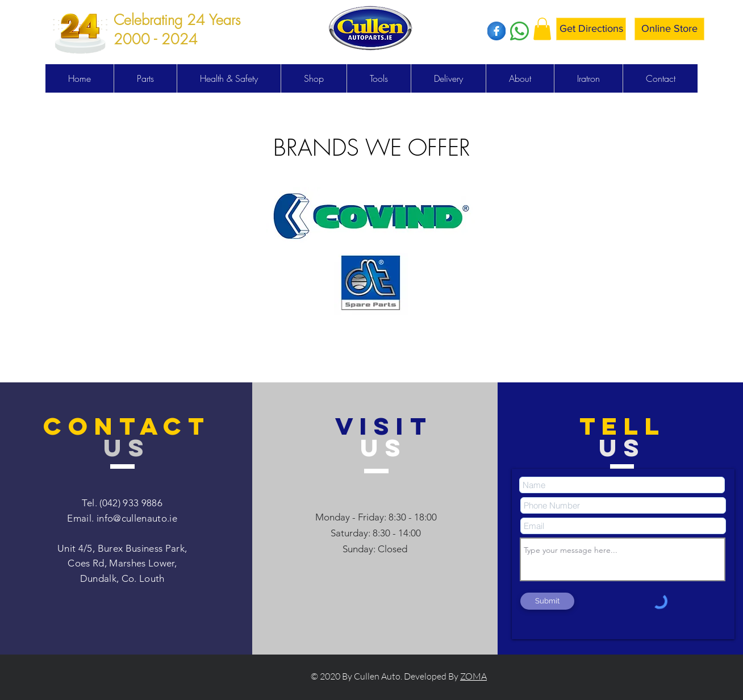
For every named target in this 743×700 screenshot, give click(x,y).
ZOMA (473, 676)
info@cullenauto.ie (137, 518)
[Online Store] (669, 29)
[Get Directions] (591, 29)
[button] (542, 29)
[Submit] (547, 601)
